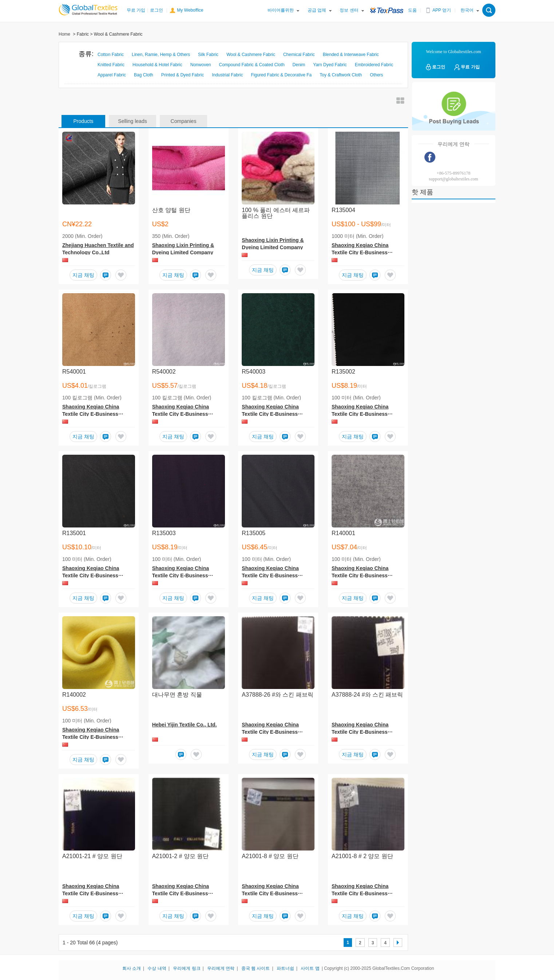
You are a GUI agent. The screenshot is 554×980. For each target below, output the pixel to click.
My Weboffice (190, 10)
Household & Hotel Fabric (157, 65)
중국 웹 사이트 (256, 968)
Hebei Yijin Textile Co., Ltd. (185, 725)
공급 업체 (317, 10)
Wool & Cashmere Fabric (251, 55)
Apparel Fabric (112, 75)
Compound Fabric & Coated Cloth (252, 65)
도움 (412, 10)
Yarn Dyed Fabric (330, 65)
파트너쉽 (285, 968)
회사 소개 (132, 968)
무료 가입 (136, 10)
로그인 (157, 10)
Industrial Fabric (227, 75)
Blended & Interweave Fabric (351, 55)
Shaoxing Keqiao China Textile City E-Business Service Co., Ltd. (270, 732)
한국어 (467, 10)
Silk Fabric (208, 55)
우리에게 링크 (187, 968)
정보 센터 (349, 10)
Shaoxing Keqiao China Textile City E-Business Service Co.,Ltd (360, 252)
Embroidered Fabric (374, 65)
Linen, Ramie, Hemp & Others (161, 55)
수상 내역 (157, 968)
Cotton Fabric (111, 55)
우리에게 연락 (221, 968)
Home (64, 34)
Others (376, 75)
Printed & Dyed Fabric (183, 75)
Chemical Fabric (299, 55)
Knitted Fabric (111, 65)
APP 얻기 (442, 10)
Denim (299, 65)
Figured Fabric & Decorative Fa (282, 75)
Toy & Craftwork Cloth (341, 75)
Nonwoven (201, 65)
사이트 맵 (310, 968)
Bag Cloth (144, 75)
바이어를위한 (281, 10)
